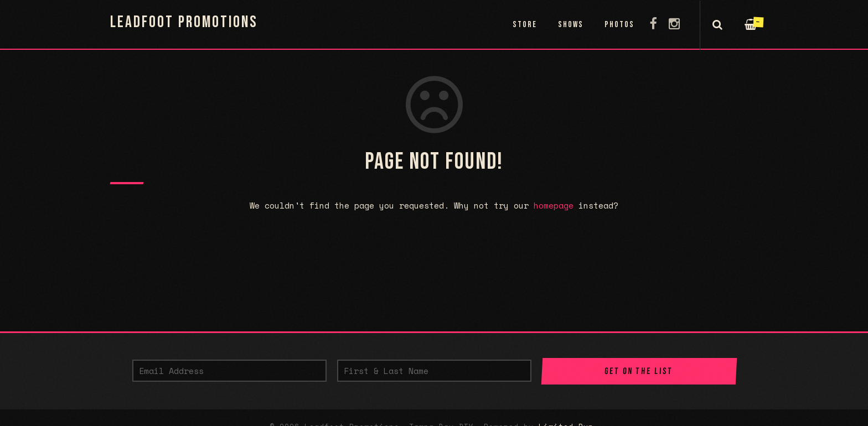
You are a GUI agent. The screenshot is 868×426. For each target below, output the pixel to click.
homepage (554, 205)
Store (525, 25)
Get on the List (639, 371)
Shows (571, 25)
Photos (619, 25)
